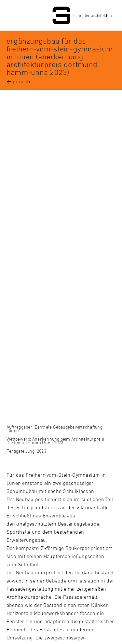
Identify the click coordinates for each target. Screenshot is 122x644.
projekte (22, 81)
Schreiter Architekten (61, 15)
